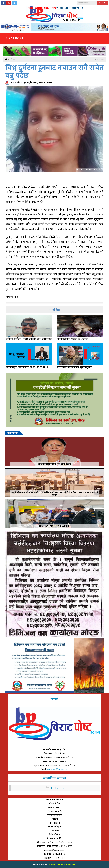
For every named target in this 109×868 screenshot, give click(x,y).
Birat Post (14, 38)
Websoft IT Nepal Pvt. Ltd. (62, 865)
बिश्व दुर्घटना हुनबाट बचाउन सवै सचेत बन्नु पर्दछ (55, 72)
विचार (13, 60)
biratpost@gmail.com (58, 769)
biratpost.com (58, 788)
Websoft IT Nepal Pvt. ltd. (70, 8)
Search (102, 3)
